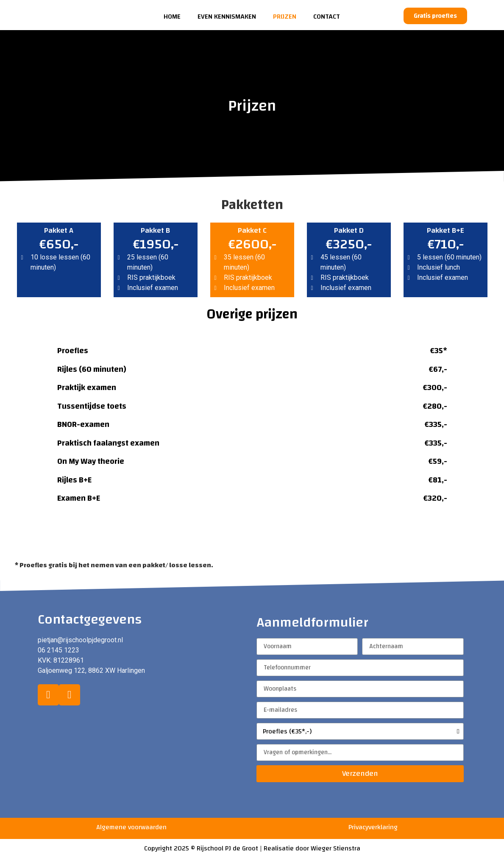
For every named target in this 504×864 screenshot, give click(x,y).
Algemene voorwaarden (131, 827)
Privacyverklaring (373, 827)
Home (172, 17)
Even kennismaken (227, 17)
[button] (435, 16)
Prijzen (285, 17)
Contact (327, 17)
